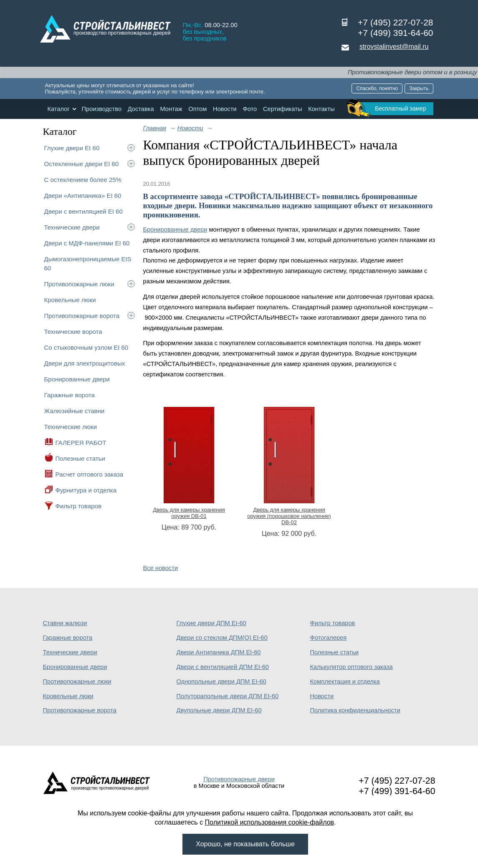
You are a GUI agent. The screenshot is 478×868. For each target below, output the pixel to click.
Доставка (141, 109)
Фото (250, 109)
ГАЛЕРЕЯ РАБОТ (81, 443)
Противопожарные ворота (82, 316)
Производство (101, 109)
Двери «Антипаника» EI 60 (83, 196)
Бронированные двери (77, 379)
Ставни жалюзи (65, 623)
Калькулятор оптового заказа (352, 667)
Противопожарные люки (79, 284)
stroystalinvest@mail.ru (394, 47)
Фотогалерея (329, 638)
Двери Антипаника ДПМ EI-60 (219, 652)
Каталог (59, 109)
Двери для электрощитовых (85, 363)
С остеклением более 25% (83, 180)
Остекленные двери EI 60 (82, 164)
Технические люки (71, 427)
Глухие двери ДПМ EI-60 (211, 623)
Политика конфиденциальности (355, 710)
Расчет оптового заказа (90, 474)
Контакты (321, 109)
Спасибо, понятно (377, 88)
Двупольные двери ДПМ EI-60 (219, 710)
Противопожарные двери (239, 779)
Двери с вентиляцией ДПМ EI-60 (223, 667)
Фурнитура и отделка (86, 490)
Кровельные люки (70, 300)
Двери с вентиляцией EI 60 (83, 211)
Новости (225, 109)
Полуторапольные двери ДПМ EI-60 (228, 696)
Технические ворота (73, 332)
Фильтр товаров (78, 506)
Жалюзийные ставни (75, 411)
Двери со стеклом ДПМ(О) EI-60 (222, 638)
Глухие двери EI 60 (72, 148)
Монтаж (171, 109)
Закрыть (419, 88)
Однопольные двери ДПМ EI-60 (221, 681)
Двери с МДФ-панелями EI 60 (87, 243)
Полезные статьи (80, 458)
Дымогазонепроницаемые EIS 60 (88, 264)
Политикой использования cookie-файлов (270, 822)
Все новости (161, 568)
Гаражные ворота (70, 395)
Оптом (197, 109)
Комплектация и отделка (345, 681)
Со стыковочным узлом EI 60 (86, 347)
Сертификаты (283, 109)
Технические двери (72, 227)
